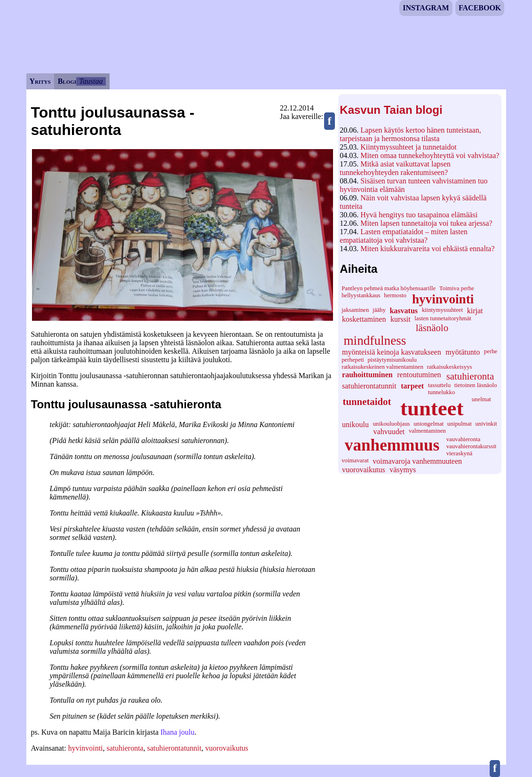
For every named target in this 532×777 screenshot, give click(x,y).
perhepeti (353, 360)
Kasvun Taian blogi (391, 110)
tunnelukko (442, 392)
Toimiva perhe (457, 288)
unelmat (481, 399)
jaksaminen (355, 310)
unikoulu (355, 424)
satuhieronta (470, 376)
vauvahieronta (463, 439)
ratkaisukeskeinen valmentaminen (382, 367)
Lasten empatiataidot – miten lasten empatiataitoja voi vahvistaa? (403, 236)
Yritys (40, 81)
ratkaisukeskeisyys (450, 367)
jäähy (379, 310)
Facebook (480, 8)
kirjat (475, 311)
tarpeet (412, 386)
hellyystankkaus (361, 295)
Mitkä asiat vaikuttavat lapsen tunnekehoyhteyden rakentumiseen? (395, 168)
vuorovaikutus (364, 470)
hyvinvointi (443, 299)
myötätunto (463, 352)
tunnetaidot (367, 401)
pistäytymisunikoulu (392, 360)
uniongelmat (429, 424)
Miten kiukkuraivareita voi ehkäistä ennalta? (427, 249)
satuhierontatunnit (369, 386)
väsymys (403, 470)
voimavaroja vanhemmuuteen (417, 461)
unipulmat (460, 424)
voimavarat (355, 460)
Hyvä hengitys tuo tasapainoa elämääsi (419, 215)
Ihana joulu (177, 732)
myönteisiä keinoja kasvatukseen (392, 352)
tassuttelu (439, 385)
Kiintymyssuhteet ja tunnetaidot (408, 147)
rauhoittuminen (367, 375)
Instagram (426, 8)
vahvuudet (389, 432)
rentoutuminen (419, 375)
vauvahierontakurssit (472, 446)
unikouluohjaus (392, 424)
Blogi (67, 81)
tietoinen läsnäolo (476, 385)
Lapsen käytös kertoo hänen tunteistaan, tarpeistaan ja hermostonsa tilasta (410, 134)
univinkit (486, 424)
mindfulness (375, 341)
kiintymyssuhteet (442, 310)
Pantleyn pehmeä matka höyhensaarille (389, 288)
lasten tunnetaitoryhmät (443, 318)
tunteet (432, 408)
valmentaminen (427, 431)
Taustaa (91, 81)
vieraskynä (459, 453)
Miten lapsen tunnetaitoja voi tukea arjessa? (426, 223)
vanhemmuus (392, 445)
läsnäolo (432, 328)
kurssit (401, 319)
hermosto (395, 295)
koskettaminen (364, 319)
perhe (491, 351)
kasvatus (404, 311)
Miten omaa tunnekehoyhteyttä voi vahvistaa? (430, 155)
